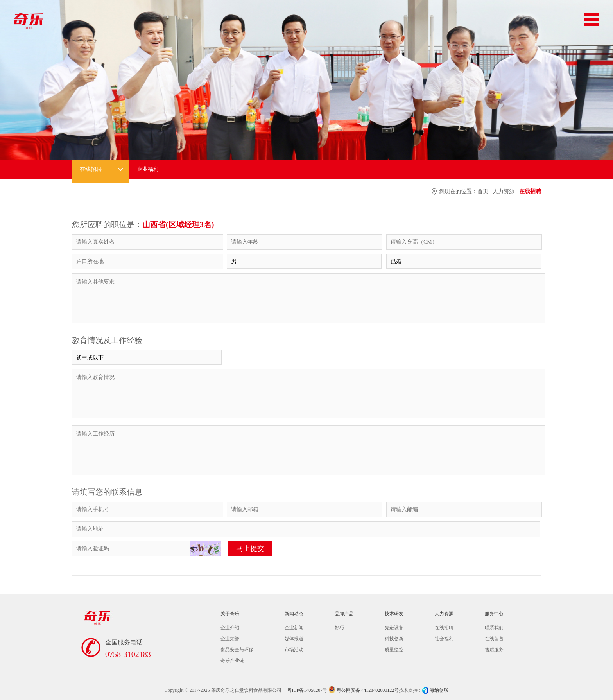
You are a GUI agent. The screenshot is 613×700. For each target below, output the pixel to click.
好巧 (339, 628)
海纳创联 (439, 690)
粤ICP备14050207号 (307, 690)
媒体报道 (294, 639)
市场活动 (294, 650)
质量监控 (394, 650)
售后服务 (494, 650)
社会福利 (444, 639)
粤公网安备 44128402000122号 (364, 690)
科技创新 (394, 639)
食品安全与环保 (237, 650)
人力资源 (504, 191)
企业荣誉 (230, 639)
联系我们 (494, 628)
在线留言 (494, 639)
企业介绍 (230, 628)
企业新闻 (294, 628)
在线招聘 (444, 628)
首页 (483, 191)
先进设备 (394, 628)
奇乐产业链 (232, 661)
